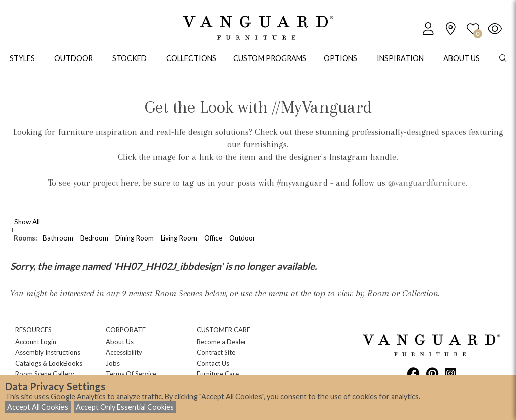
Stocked (130, 58)
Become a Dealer (221, 342)
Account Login (36, 342)
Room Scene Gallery (45, 374)
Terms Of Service (131, 374)
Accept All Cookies (38, 407)
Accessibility (124, 352)
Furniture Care (218, 374)
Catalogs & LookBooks (49, 363)
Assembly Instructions (48, 352)
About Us (120, 342)
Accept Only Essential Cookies (125, 407)
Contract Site (216, 352)
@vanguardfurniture (427, 183)
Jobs (113, 363)
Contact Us (213, 363)
